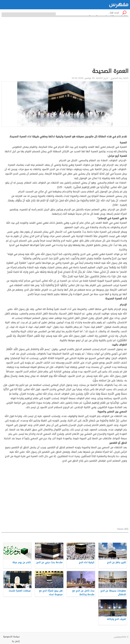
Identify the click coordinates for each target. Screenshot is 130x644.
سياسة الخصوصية (11, 637)
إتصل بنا (16, 641)
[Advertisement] (65, 44)
